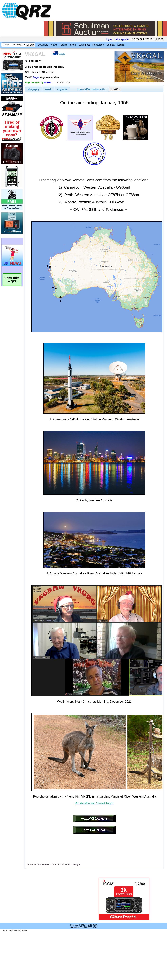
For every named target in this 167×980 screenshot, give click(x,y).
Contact (110, 45)
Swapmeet (84, 45)
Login (121, 45)
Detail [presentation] (48, 89)
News (54, 45)
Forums (63, 45)
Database (43, 45)
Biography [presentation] (34, 89)
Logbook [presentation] (62, 89)
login (109, 39)
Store (73, 45)
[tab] (34, 89)
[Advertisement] (57, 899)
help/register (121, 39)
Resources (98, 45)
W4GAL (48, 82)
